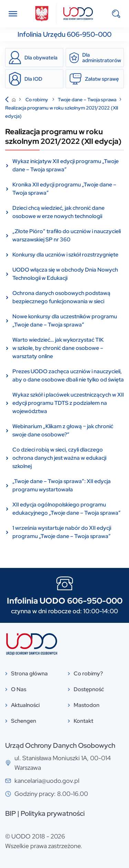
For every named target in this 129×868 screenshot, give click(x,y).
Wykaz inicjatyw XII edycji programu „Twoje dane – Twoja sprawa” (66, 165)
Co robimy (37, 100)
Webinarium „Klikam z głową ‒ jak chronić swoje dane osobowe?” (63, 430)
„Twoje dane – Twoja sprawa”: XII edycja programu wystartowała (62, 485)
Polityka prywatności (53, 813)
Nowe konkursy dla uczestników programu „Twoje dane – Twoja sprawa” (65, 321)
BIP (10, 813)
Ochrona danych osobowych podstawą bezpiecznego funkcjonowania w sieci (61, 297)
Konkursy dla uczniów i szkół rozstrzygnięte (65, 255)
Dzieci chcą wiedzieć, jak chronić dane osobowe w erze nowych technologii (58, 212)
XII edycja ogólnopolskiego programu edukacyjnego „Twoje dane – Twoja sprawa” (67, 509)
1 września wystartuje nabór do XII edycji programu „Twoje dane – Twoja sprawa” (62, 532)
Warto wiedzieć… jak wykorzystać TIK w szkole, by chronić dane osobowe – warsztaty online (58, 348)
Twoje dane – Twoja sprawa (87, 100)
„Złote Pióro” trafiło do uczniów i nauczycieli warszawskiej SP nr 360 (67, 235)
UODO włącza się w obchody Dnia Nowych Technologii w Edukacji (65, 274)
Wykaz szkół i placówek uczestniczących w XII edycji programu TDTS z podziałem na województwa (68, 403)
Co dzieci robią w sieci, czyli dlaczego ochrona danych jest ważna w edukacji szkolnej (59, 458)
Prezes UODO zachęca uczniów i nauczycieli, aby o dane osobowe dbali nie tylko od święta (68, 375)
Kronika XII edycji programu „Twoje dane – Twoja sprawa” (64, 189)
